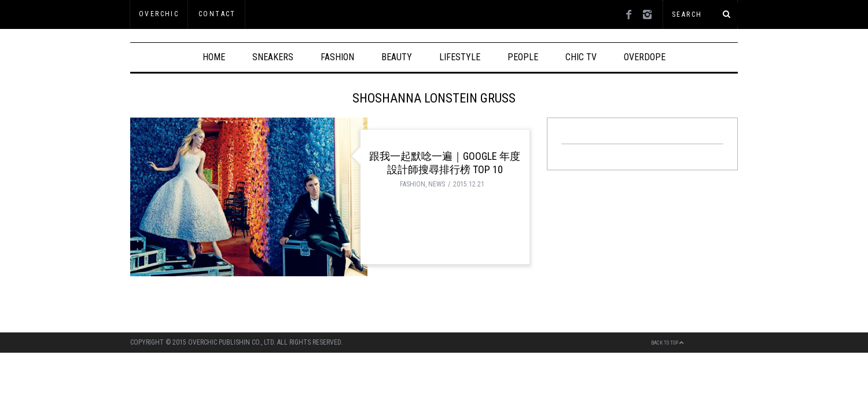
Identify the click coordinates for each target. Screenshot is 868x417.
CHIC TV (581, 57)
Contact (217, 14)
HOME (214, 57)
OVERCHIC (159, 14)
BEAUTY (397, 57)
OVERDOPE (645, 57)
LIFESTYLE (460, 57)
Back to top (667, 343)
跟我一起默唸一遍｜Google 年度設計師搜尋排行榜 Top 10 (445, 163)
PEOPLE (523, 57)
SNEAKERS (273, 57)
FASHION (337, 57)
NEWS (437, 184)
